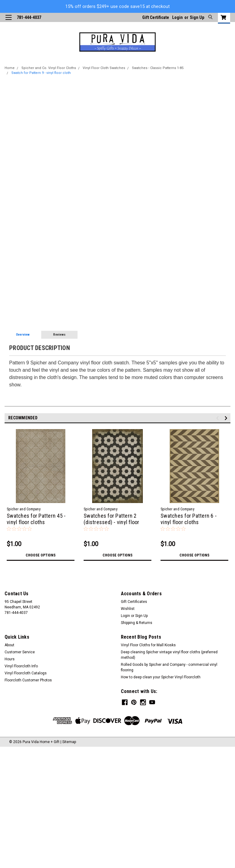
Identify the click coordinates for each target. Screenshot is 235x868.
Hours (10, 659)
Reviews (59, 335)
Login (177, 17)
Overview (23, 335)
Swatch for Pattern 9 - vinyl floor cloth (41, 73)
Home (10, 68)
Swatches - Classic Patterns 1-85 (158, 68)
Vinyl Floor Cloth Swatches (104, 68)
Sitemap (69, 741)
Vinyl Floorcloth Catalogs (26, 673)
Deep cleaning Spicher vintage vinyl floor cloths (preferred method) (169, 655)
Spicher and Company (24, 509)
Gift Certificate (156, 17)
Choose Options (41, 555)
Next (227, 418)
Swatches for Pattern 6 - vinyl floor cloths (189, 519)
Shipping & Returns (137, 623)
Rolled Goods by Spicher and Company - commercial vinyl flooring (169, 667)
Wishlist (128, 609)
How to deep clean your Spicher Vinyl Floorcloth (161, 677)
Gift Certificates (134, 602)
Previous (218, 418)
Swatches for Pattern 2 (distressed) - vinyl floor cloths (112, 522)
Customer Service (20, 652)
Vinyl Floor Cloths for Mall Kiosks (148, 645)
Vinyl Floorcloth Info (21, 666)
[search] (210, 17)
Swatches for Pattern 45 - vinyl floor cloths (36, 519)
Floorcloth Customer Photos (28, 680)
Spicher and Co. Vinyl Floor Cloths (49, 68)
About (9, 645)
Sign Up (197, 17)
